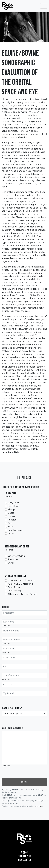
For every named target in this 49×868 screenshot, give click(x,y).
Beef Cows (13, 506)
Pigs (10, 523)
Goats (11, 513)
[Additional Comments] (24, 748)
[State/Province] (24, 676)
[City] (24, 667)
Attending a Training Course (23, 594)
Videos (24, 853)
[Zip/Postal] (24, 693)
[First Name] (24, 613)
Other (11, 533)
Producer (13, 559)
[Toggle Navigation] (44, 6)
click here (39, 806)
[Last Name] (24, 622)
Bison (11, 527)
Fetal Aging (14, 587)
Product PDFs (24, 856)
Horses (11, 516)
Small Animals (15, 530)
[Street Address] (24, 658)
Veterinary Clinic (16, 556)
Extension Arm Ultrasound (22, 580)
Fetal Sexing (14, 591)
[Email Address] (24, 649)
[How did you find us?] (24, 713)
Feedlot (12, 520)
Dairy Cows (14, 503)
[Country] (24, 685)
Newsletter (25, 860)
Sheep (11, 509)
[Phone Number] (24, 640)
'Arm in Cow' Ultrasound (20, 584)
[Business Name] (24, 631)
